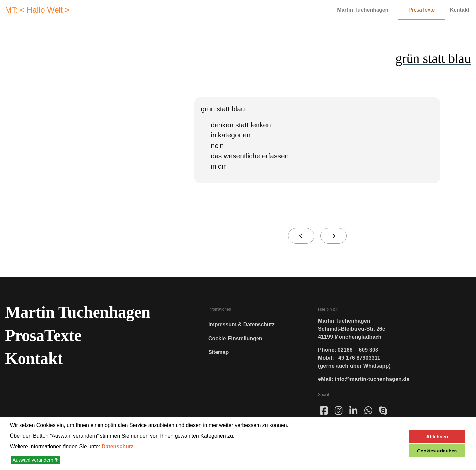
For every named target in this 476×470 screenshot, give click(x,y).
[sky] (383, 411)
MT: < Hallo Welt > (37, 10)
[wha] (368, 411)
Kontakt (459, 10)
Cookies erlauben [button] (437, 451)
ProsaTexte (421, 10)
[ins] (339, 411)
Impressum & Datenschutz (241, 325)
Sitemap (218, 352)
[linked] (354, 411)
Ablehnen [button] (437, 437)
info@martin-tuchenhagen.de (372, 379)
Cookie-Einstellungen (235, 338)
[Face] (324, 413)
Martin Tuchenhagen (363, 10)
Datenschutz (118, 446)
